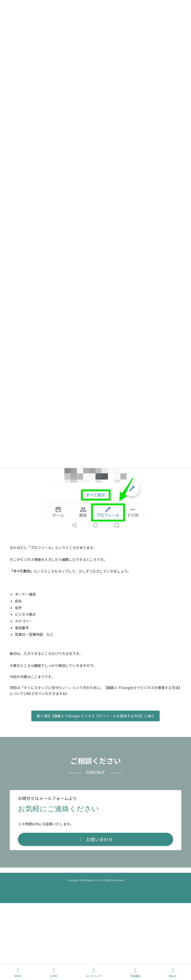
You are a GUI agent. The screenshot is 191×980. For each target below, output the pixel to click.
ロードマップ (94, 973)
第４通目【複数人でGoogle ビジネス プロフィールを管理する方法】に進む (96, 716)
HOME (54, 973)
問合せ (173, 973)
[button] (95, 839)
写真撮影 (135, 973)
